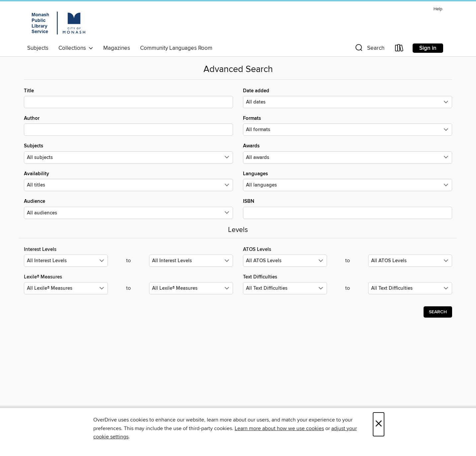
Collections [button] (76, 48)
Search (438, 312)
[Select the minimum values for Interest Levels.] (66, 261)
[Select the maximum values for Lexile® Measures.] (191, 288)
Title (128, 98)
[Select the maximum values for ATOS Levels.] (410, 261)
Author (128, 125)
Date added (348, 98)
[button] (369, 49)
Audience (128, 208)
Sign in (428, 48)
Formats (348, 125)
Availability (128, 181)
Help (438, 9)
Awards (348, 153)
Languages (348, 181)
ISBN (348, 208)
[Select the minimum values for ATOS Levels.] (285, 261)
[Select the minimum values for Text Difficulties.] (285, 288)
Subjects (38, 48)
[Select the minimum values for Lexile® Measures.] (66, 288)
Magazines (117, 48)
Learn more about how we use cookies (279, 428)
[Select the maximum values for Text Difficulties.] (410, 288)
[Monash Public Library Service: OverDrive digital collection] (58, 23)
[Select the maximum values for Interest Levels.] (191, 261)
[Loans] (399, 49)
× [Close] (379, 424)
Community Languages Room (176, 48)
